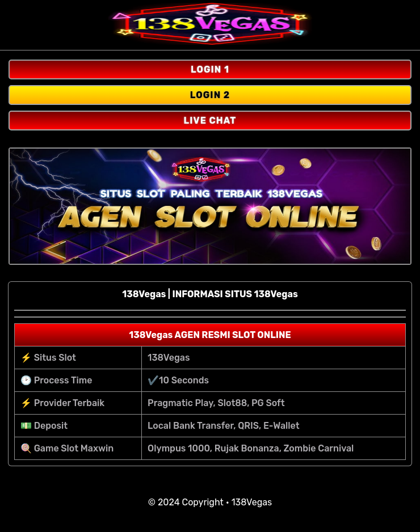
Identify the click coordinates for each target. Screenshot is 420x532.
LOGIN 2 (210, 95)
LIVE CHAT (210, 121)
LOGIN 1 (210, 69)
